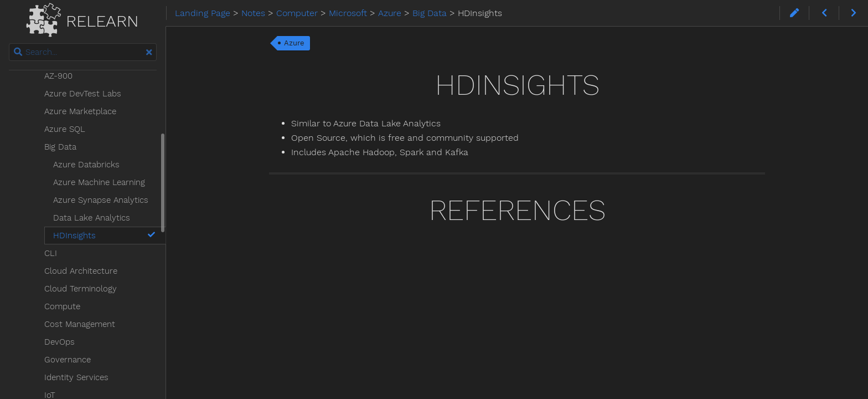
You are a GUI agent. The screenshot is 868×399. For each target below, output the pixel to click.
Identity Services (76, 377)
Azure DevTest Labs (83, 94)
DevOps (60, 342)
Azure (294, 43)
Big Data (60, 147)
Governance (68, 360)
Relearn (82, 18)
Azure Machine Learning (99, 182)
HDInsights (105, 236)
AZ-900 (58, 76)
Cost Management (80, 324)
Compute (62, 306)
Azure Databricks (86, 165)
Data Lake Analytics (92, 218)
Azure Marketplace (80, 111)
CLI (51, 253)
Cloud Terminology (81, 289)
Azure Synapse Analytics (101, 200)
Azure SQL (65, 129)
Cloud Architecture (81, 271)
